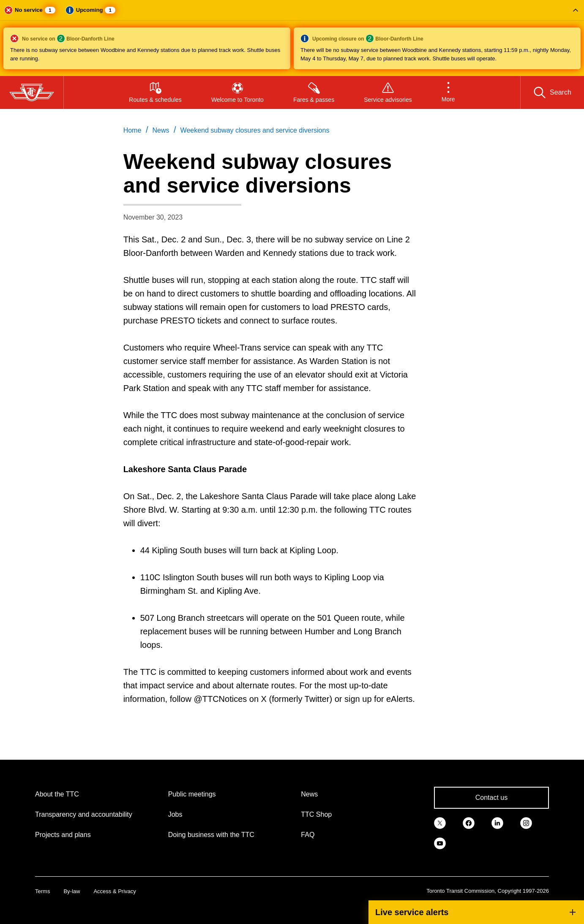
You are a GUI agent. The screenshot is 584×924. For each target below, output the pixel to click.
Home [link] (132, 130)
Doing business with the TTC (211, 835)
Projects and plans (63, 835)
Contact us (491, 798)
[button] (292, 38)
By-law (72, 891)
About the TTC (57, 794)
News (309, 794)
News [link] (161, 130)
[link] (440, 822)
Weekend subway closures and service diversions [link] (255, 130)
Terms (42, 891)
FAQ (308, 835)
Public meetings (192, 794)
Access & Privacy (115, 891)
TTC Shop (316, 814)
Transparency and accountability (84, 814)
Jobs (175, 814)
